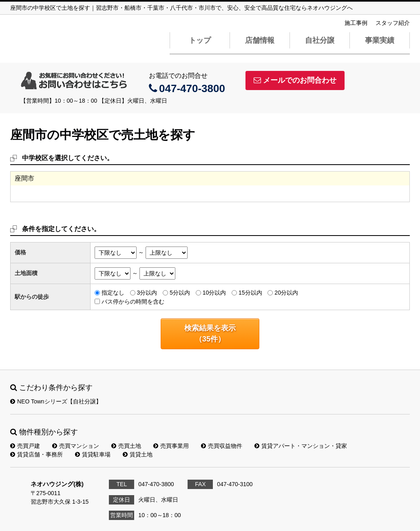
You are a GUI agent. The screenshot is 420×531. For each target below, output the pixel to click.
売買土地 (126, 446)
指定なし (113, 293)
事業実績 (380, 40)
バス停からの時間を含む (133, 301)
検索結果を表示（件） (210, 334)
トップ (200, 40)
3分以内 (147, 293)
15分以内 (250, 293)
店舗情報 (260, 40)
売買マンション (76, 446)
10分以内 (214, 293)
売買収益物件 (222, 446)
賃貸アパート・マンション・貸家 (301, 446)
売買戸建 (25, 446)
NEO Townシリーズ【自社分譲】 (56, 401)
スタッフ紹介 (393, 23)
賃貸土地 (138, 454)
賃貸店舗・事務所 (36, 454)
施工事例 (356, 23)
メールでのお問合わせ (295, 80)
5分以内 (180, 293)
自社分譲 (320, 40)
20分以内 (286, 293)
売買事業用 (171, 446)
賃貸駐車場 (93, 454)
